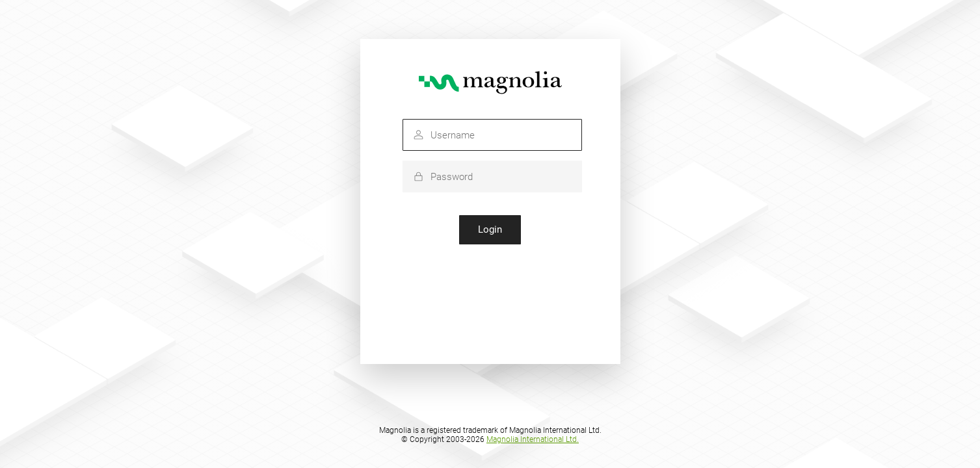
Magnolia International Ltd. (533, 439)
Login (490, 229)
